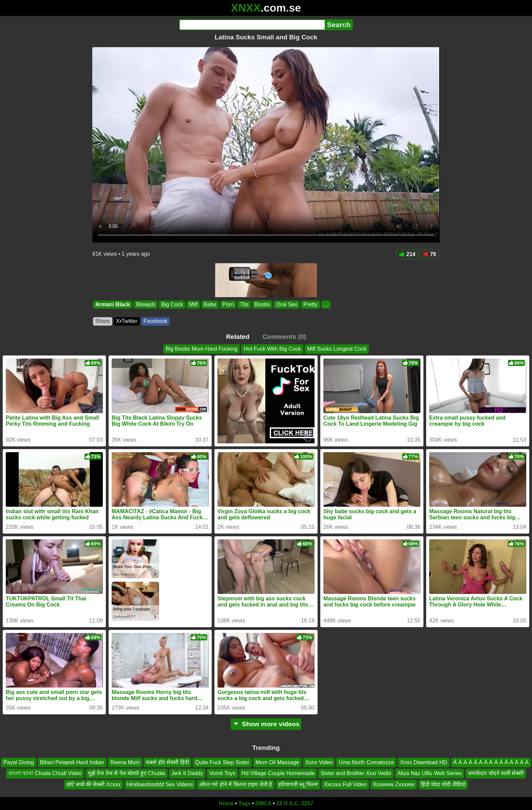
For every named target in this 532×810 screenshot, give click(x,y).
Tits (244, 304)
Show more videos (266, 724)
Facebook (155, 321)
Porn (228, 304)
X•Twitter (127, 321)
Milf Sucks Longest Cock (337, 349)
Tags (245, 803)
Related (238, 337)
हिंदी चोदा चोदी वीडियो (443, 784)
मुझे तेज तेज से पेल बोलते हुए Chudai (127, 773)
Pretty (310, 304)
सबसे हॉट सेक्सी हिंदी (167, 762)
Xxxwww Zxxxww (394, 784)
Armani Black (113, 304)
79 (429, 254)
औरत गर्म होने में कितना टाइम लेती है (236, 784)
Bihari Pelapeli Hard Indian (72, 762)
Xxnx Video (319, 762)
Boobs (262, 304)
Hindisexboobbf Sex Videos (160, 784)
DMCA (263, 803)
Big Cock (172, 304)
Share (103, 321)
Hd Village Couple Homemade (278, 773)
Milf (193, 304)
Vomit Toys (222, 773)
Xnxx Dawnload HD (424, 762)
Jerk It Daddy (187, 773)
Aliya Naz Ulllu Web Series (430, 773)
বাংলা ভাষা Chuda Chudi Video (45, 773)
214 (407, 254)
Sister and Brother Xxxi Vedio (356, 773)
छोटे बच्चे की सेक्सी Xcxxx (93, 784)
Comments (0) (284, 337)
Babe (210, 304)
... (326, 304)
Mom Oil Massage (277, 762)
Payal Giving (19, 762)
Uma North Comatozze (366, 762)
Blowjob (146, 304)
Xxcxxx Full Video (345, 784)
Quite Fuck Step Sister (222, 762)
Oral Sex (287, 304)
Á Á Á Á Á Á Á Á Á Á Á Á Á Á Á (491, 762)
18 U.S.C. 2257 (295, 803)
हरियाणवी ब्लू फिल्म (298, 784)
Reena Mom (125, 762)
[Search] (252, 25)
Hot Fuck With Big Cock (272, 349)
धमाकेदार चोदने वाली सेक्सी (496, 773)
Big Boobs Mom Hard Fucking (202, 349)
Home (226, 803)
